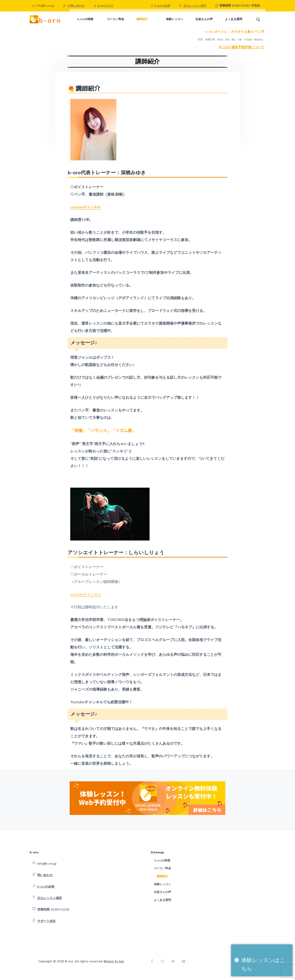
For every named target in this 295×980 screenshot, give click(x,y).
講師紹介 (162, 881)
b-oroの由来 (162, 6)
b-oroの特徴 (162, 865)
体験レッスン (162, 889)
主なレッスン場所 (195, 6)
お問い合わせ (76, 6)
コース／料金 (162, 873)
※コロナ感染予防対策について (241, 52)
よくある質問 (162, 905)
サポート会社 (47, 926)
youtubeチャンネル (87, 212)
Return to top (114, 966)
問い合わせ (45, 880)
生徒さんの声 (162, 897)
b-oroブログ (106, 6)
